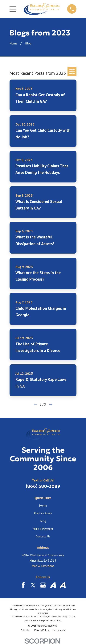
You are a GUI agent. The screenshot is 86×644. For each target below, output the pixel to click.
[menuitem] (26, 630)
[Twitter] (33, 585)
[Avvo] (53, 585)
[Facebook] (23, 585)
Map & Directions (43, 566)
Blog (43, 521)
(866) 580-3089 (43, 486)
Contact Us (43, 536)
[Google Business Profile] (43, 585)
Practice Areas (43, 513)
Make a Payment (43, 529)
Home (43, 505)
